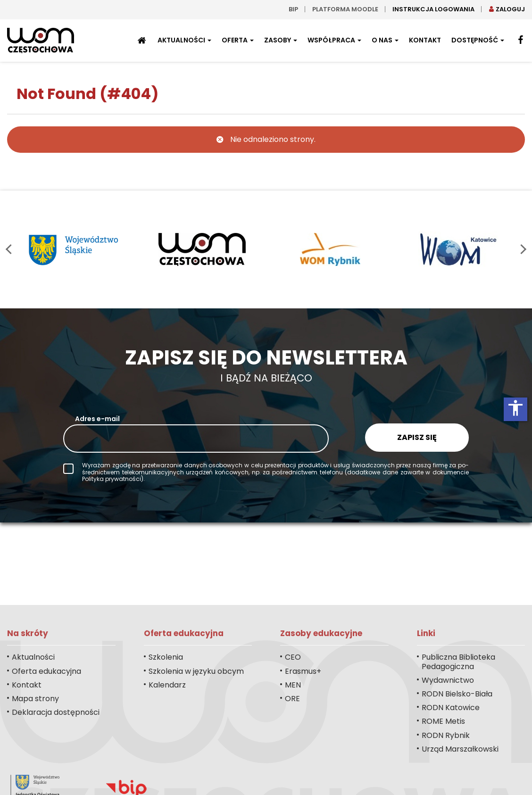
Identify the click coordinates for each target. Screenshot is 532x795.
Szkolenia (166, 657)
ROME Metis (443, 721)
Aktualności (184, 40)
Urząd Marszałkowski (460, 749)
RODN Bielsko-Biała (457, 694)
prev (11, 249)
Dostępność (478, 40)
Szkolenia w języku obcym (196, 671)
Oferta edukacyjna (46, 671)
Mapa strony (35, 699)
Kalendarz (167, 685)
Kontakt (425, 40)
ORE (292, 699)
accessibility (515, 408)
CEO (293, 657)
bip (293, 9)
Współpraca (334, 40)
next (521, 249)
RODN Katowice (451, 708)
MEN (293, 685)
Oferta (238, 40)
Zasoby (281, 40)
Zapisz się (417, 437)
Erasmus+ (303, 671)
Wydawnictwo (448, 680)
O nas (385, 40)
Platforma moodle (345, 9)
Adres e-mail (97, 419)
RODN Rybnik (446, 735)
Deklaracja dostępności (56, 712)
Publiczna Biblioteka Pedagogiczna (458, 662)
